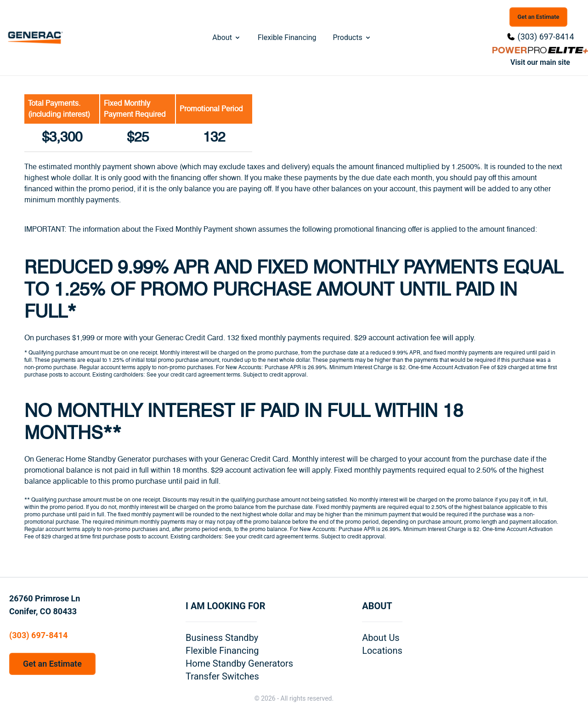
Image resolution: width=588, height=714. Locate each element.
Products (352, 37)
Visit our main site (540, 62)
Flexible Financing (287, 37)
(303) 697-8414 (546, 37)
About (227, 37)
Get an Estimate (539, 17)
